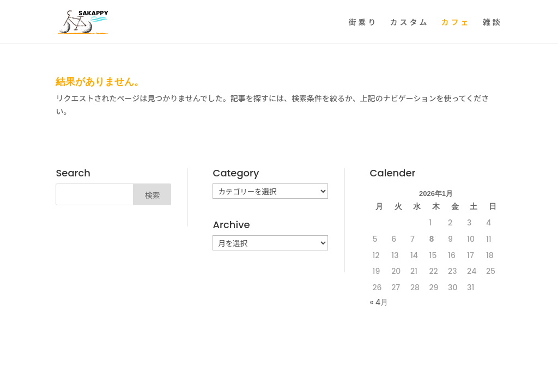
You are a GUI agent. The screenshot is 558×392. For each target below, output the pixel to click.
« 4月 (379, 302)
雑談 (493, 23)
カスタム (410, 23)
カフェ (456, 23)
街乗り (363, 23)
